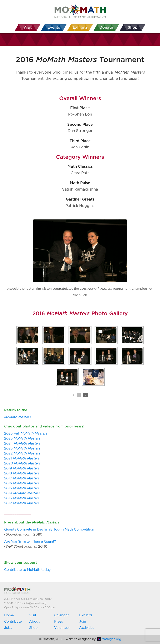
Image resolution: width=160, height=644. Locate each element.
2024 (22, 443)
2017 (22, 478)
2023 (22, 448)
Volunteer (62, 628)
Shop (33, 628)
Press (59, 622)
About (34, 622)
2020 (22, 463)
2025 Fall (26, 433)
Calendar (61, 615)
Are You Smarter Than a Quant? (30, 542)
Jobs (8, 628)
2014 (22, 493)
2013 (22, 498)
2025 (22, 438)
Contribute (13, 622)
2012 (22, 503)
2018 (22, 473)
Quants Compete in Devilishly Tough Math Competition (49, 529)
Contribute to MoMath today (27, 570)
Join (83, 622)
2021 (22, 458)
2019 (22, 468)
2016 (22, 483)
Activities (87, 628)
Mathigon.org (109, 639)
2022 (22, 453)
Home (9, 615)
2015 (22, 488)
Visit (33, 615)
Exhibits (86, 615)
